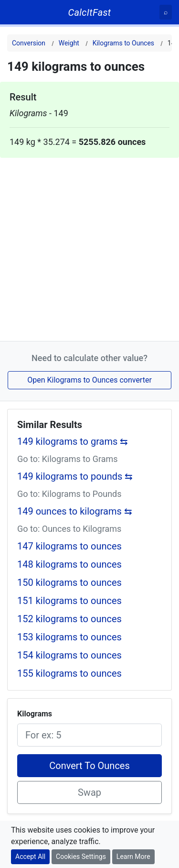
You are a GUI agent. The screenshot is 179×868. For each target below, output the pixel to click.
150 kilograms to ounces (69, 582)
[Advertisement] (89, 247)
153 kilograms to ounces (69, 637)
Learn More (133, 857)
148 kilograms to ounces (69, 564)
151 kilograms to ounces (69, 601)
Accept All (30, 857)
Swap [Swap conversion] (89, 792)
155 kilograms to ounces (69, 673)
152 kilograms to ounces (69, 619)
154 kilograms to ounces (69, 655)
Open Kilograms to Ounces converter (89, 380)
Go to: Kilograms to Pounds (69, 494)
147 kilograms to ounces (69, 546)
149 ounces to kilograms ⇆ (75, 511)
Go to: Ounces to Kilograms (69, 529)
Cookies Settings (81, 857)
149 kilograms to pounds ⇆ (75, 476)
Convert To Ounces (89, 766)
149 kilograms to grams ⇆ (73, 441)
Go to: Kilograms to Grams (68, 459)
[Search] (166, 12)
